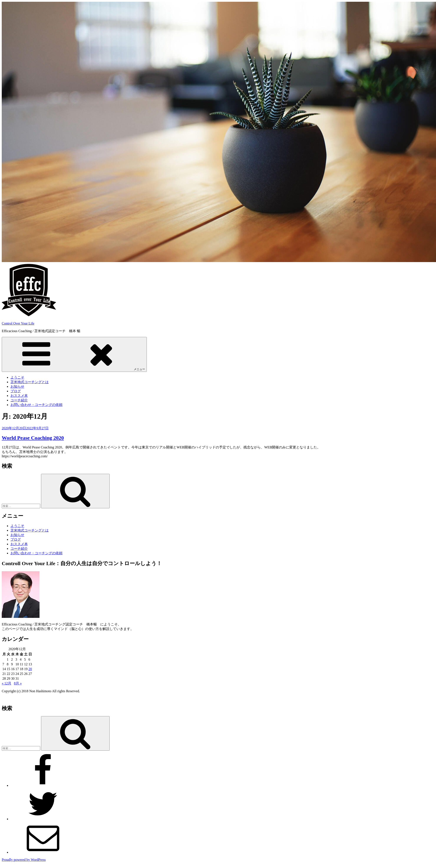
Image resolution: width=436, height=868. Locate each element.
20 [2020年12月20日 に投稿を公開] (30, 669)
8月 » (18, 683)
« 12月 (7, 683)
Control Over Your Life (18, 323)
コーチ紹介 (19, 400)
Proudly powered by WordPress (24, 860)
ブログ (16, 391)
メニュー (74, 354)
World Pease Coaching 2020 (33, 438)
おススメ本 (19, 396)
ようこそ (17, 377)
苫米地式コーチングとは (30, 382)
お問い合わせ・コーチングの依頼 (36, 405)
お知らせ (17, 386)
